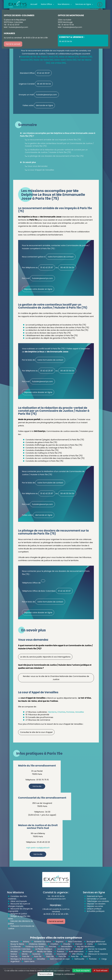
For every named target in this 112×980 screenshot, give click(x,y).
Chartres (61, 712)
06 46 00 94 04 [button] (65, 41)
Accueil (34, 4)
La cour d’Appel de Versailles (41, 170)
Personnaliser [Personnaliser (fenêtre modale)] (45, 974)
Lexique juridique (94, 909)
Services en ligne (84, 4)
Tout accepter (82, 971)
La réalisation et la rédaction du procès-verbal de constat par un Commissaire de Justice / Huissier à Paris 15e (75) (56, 151)
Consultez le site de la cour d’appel (36, 732)
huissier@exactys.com (18, 27)
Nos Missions (65, 4)
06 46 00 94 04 (44, 84)
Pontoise (70, 712)
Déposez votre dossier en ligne (38, 289)
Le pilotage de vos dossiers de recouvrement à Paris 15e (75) (56, 156)
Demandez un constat (97, 899)
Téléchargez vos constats (98, 901)
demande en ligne (44, 105)
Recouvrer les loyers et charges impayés (19, 905)
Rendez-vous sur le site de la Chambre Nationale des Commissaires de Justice (56, 678)
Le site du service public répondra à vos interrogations (45, 657)
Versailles (79, 712)
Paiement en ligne (95, 896)
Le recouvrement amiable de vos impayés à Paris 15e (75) (54, 140)
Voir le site (37, 786)
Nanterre (52, 712)
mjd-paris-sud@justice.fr (38, 848)
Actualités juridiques (96, 911)
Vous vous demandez (37, 166)
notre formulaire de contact (61, 257)
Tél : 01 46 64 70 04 (66, 25)
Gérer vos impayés (19, 901)
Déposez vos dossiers (96, 904)
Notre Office (47, 4)
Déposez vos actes (95, 906)
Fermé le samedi (13, 44)
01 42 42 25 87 (43, 73)
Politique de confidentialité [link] (65, 974)
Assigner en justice (19, 914)
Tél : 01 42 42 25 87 (12, 25)
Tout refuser (101, 971)
